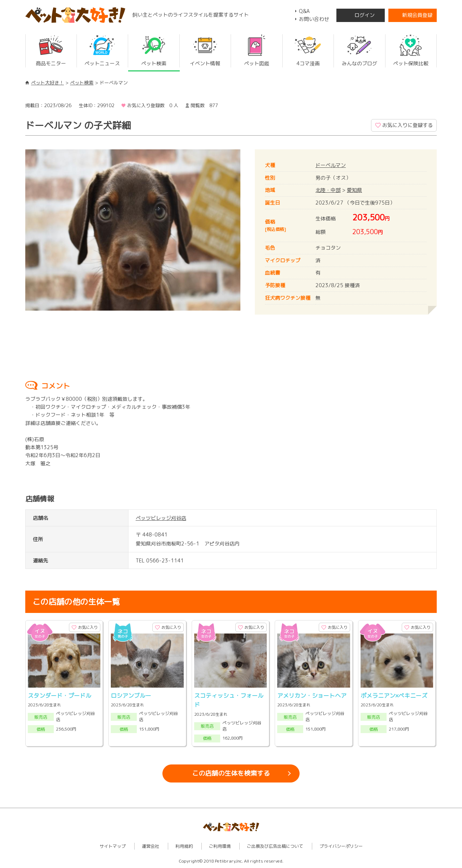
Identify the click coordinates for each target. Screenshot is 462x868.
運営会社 (151, 846)
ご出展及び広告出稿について (275, 846)
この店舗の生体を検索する (231, 773)
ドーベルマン (331, 165)
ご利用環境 (220, 846)
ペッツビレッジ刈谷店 (161, 518)
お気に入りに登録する (407, 125)
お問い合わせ (314, 19)
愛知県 (354, 190)
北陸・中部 (328, 190)
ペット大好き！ (47, 83)
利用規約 (184, 846)
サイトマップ (113, 846)
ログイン (365, 15)
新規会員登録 (417, 15)
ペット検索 (82, 83)
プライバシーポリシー (341, 846)
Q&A (304, 11)
